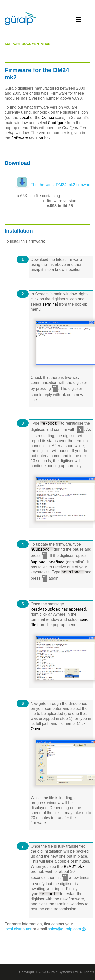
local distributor (18, 929)
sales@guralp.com (65, 929)
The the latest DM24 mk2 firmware (61, 185)
